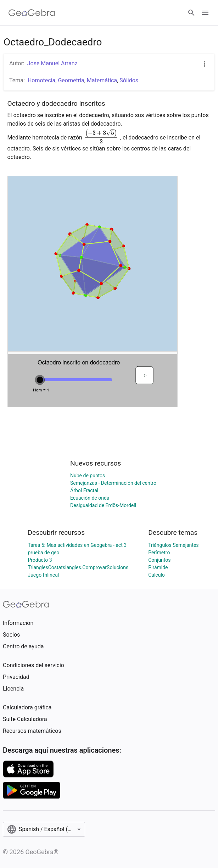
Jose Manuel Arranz (52, 63)
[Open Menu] (205, 13)
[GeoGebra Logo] (32, 13)
